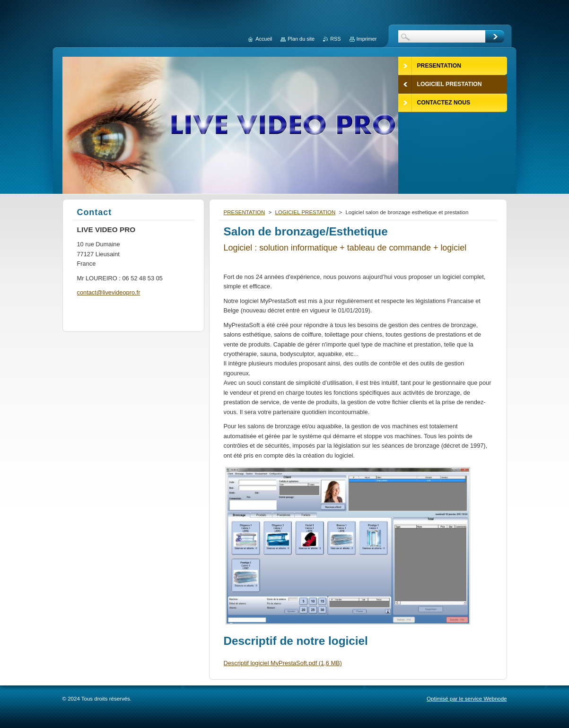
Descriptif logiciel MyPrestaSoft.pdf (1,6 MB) (283, 663)
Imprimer (367, 39)
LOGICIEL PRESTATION (306, 212)
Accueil (264, 39)
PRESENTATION (245, 212)
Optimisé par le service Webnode (467, 699)
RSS (335, 39)
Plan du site (301, 39)
